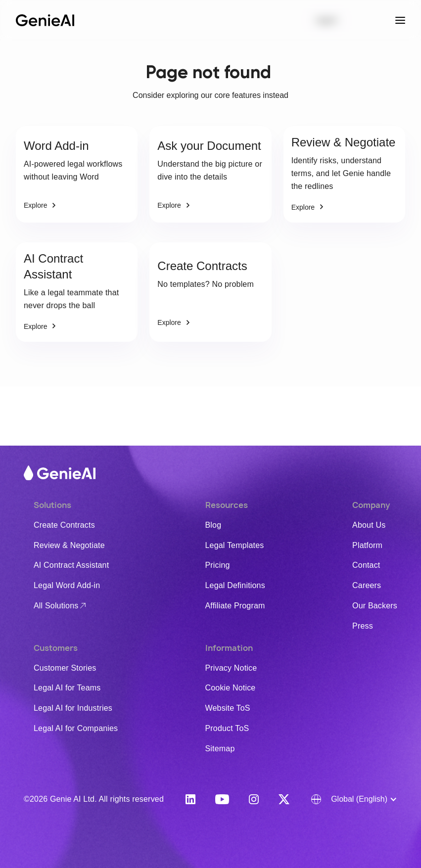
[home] (45, 21)
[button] (354, 799)
